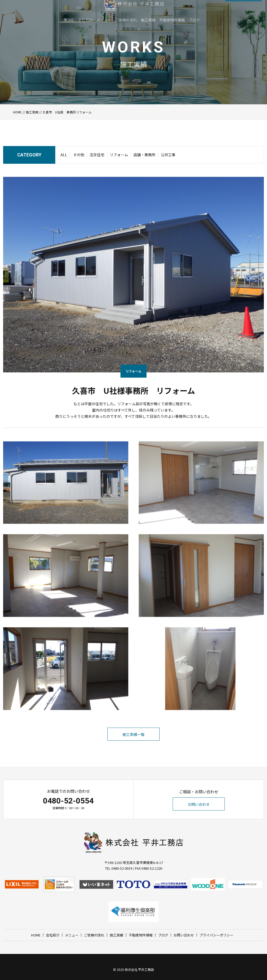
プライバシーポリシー (216, 935)
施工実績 (32, 112)
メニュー (72, 935)
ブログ (163, 935)
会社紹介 (53, 935)
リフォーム (119, 156)
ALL (64, 156)
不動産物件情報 (141, 935)
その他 (79, 156)
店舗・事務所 (144, 156)
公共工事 (168, 156)
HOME (17, 112)
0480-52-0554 (68, 801)
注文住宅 (97, 156)
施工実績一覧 (133, 746)
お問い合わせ (199, 804)
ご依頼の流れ (94, 935)
